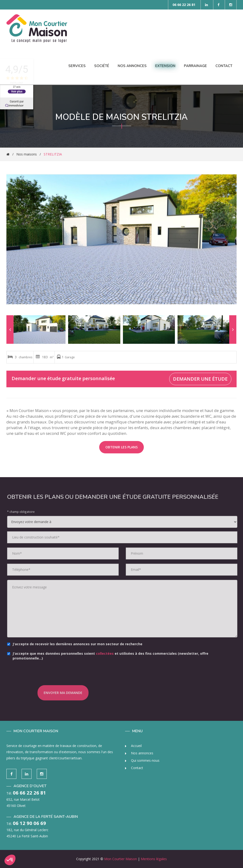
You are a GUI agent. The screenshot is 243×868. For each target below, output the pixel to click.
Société (102, 66)
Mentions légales (154, 859)
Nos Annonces (132, 66)
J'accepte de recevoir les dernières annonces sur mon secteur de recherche (79, 644)
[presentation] (67, 676)
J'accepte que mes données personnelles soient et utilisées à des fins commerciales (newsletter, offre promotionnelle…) (112, 656)
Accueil (133, 746)
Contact (224, 66)
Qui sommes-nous (142, 760)
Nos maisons (27, 154)
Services (77, 66)
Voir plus (17, 91)
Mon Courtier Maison (121, 859)
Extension (165, 66)
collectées (109, 653)
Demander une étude (200, 379)
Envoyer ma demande (67, 693)
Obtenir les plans (121, 447)
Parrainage (195, 66)
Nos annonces (139, 753)
